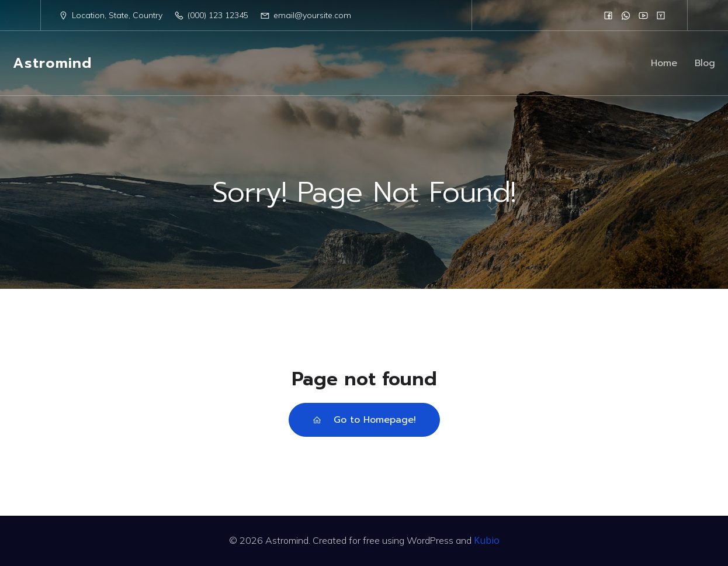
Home (664, 63)
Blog (705, 63)
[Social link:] (608, 15)
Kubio (487, 540)
